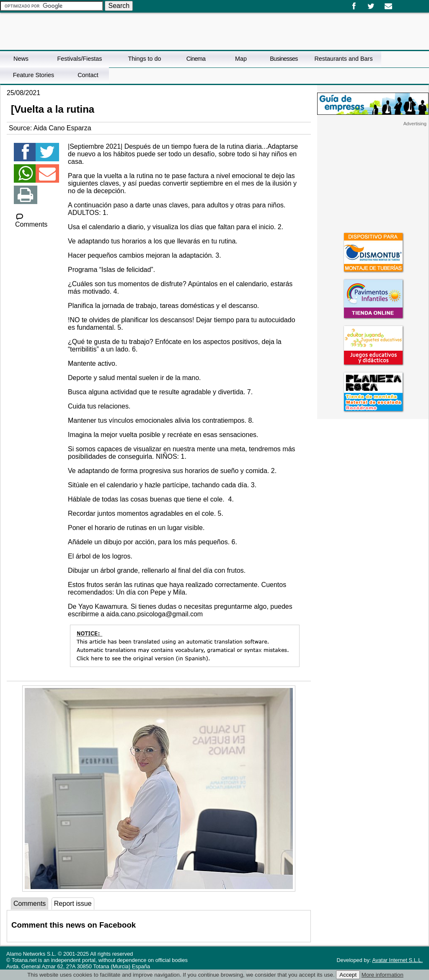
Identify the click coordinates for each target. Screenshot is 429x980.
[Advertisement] (373, 179)
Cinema (196, 59)
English (407, 3)
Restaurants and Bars (343, 59)
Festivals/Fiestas (79, 59)
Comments (31, 221)
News (21, 59)
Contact (88, 75)
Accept (348, 975)
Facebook (354, 6)
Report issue (73, 904)
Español (401, 3)
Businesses (284, 59)
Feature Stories (34, 75)
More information (382, 975)
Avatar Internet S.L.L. (397, 960)
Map (241, 59)
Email (388, 6)
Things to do (144, 59)
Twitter (371, 6)
